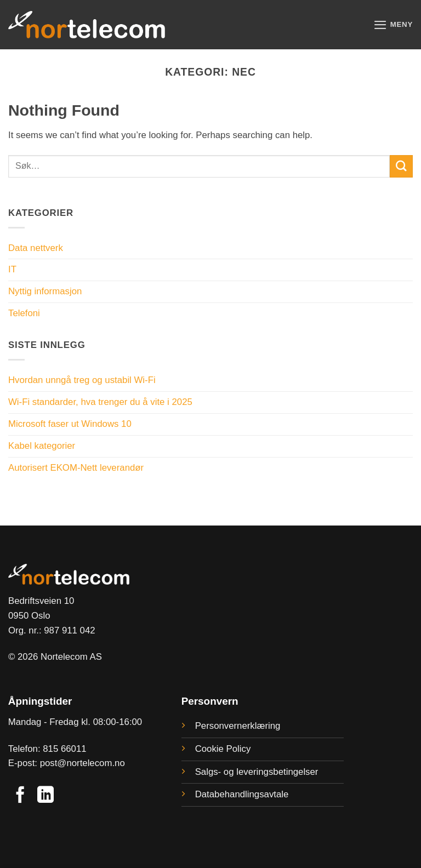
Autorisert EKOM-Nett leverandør (76, 468)
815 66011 (64, 749)
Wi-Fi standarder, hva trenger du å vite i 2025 (100, 402)
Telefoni (24, 313)
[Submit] (401, 166)
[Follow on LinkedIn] (45, 796)
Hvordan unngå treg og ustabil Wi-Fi (82, 380)
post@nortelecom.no (83, 763)
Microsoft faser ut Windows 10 (70, 424)
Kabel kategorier (42, 446)
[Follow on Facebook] (20, 796)
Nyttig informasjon (45, 291)
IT (12, 269)
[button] (393, 25)
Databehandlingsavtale (242, 794)
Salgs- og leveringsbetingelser (257, 772)
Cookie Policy (223, 749)
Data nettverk (36, 248)
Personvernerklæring (238, 726)
